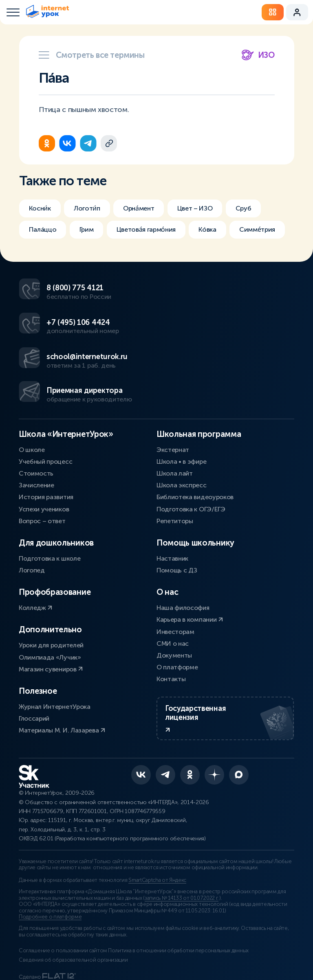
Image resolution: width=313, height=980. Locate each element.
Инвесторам (175, 592)
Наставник (172, 519)
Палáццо (44, 231)
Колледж (35, 569)
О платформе (177, 628)
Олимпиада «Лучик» (50, 618)
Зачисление (36, 446)
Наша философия (183, 569)
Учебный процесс (45, 422)
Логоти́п (93, 208)
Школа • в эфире (181, 422)
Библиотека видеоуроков (195, 458)
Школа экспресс (182, 446)
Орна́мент (150, 208)
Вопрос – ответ (42, 481)
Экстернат (173, 410)
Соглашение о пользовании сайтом (63, 930)
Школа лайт (175, 434)
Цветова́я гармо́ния (158, 231)
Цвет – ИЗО (212, 208)
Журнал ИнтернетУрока (55, 667)
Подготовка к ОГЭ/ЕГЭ (191, 470)
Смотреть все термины (92, 55)
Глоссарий (34, 679)
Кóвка (226, 231)
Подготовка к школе (50, 519)
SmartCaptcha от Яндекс (157, 859)
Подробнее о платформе (50, 896)
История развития (46, 458)
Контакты (171, 640)
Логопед (32, 531)
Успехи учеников (44, 470)
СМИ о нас (173, 604)
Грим (92, 231)
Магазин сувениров (51, 630)
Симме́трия (48, 254)
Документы (174, 616)
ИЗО (258, 55)
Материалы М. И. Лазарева (62, 691)
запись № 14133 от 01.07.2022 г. (182, 877)
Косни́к (41, 208)
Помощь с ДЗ (177, 531)
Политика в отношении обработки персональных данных (187, 930)
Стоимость (36, 434)
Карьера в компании (190, 580)
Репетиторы (175, 481)
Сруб (266, 208)
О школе (32, 410)
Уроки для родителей (51, 606)
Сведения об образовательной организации (73, 939)
